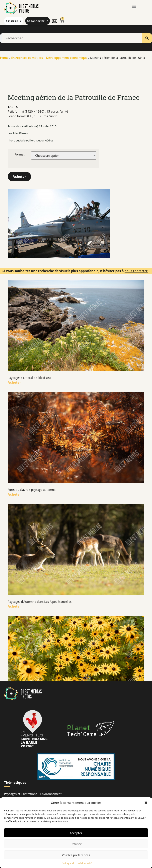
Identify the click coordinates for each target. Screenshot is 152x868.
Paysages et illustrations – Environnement (33, 794)
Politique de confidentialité (77, 863)
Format (19, 154)
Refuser (76, 844)
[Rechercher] (147, 38)
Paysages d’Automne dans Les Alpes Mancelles (40, 602)
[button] (146, 803)
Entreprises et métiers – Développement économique (49, 58)
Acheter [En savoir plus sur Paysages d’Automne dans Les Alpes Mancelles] (14, 606)
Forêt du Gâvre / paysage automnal (32, 490)
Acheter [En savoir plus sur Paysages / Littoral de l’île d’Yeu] (14, 382)
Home (4, 58)
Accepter (76, 833)
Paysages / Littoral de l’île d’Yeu (29, 378)
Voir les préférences (76, 855)
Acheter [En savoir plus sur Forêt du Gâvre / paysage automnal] (14, 494)
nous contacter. (136, 271)
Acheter (19, 176)
